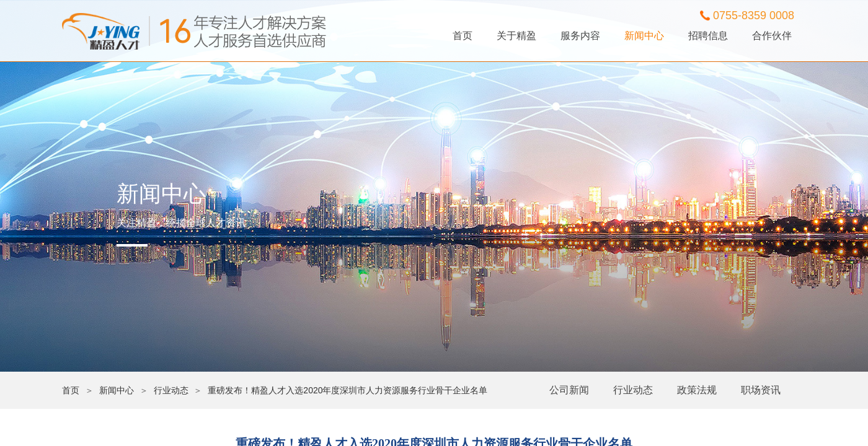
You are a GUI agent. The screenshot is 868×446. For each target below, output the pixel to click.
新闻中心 (644, 36)
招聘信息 (708, 36)
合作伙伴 (772, 36)
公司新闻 (569, 390)
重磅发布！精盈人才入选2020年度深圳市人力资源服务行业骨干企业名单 (348, 390)
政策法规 (697, 390)
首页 (463, 36)
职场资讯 (761, 390)
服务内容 (580, 36)
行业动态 (633, 390)
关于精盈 (516, 36)
